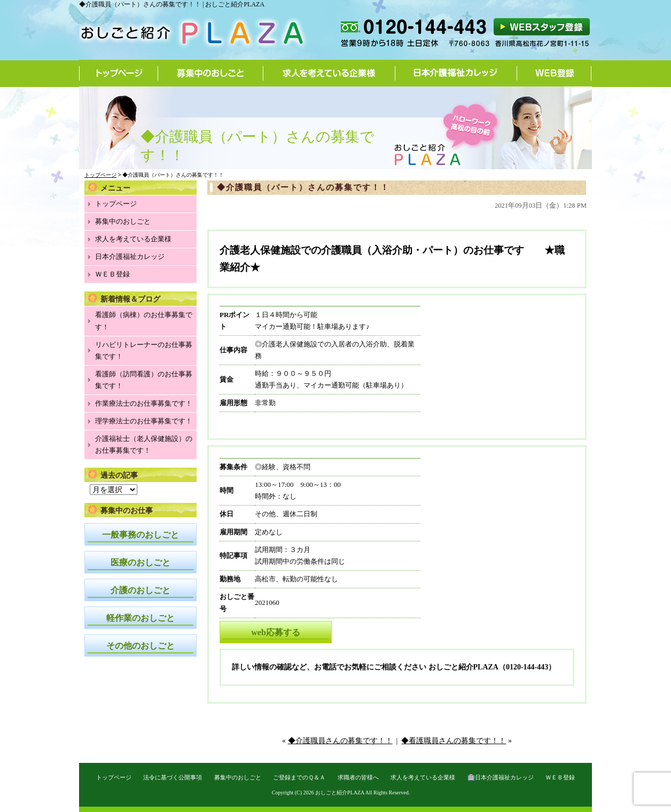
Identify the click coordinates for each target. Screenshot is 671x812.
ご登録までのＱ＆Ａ (299, 777)
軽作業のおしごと (141, 618)
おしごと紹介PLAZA (340, 793)
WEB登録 (554, 73)
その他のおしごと (141, 646)
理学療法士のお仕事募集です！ (144, 421)
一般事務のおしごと (141, 535)
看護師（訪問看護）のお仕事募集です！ (144, 380)
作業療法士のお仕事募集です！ (144, 403)
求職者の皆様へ (358, 777)
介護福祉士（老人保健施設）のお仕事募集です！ (144, 444)
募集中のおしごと (211, 73)
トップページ (119, 73)
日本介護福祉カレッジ (456, 73)
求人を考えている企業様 (329, 73)
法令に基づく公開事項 (173, 777)
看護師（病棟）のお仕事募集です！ (144, 321)
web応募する (276, 632)
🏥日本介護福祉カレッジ (501, 777)
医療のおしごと (141, 562)
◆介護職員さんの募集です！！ (340, 741)
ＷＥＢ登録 (112, 274)
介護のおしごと (141, 590)
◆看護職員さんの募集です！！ (454, 741)
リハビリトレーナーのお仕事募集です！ (144, 350)
